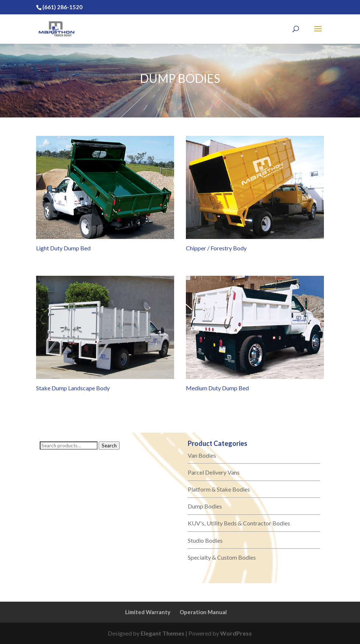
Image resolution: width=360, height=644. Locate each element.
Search (109, 446)
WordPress (236, 633)
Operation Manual (203, 612)
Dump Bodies (205, 506)
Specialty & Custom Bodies (222, 557)
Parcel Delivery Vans (214, 472)
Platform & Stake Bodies (219, 489)
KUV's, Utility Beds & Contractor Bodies (239, 523)
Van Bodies (202, 455)
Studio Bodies (205, 540)
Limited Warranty (148, 612)
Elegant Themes (163, 633)
